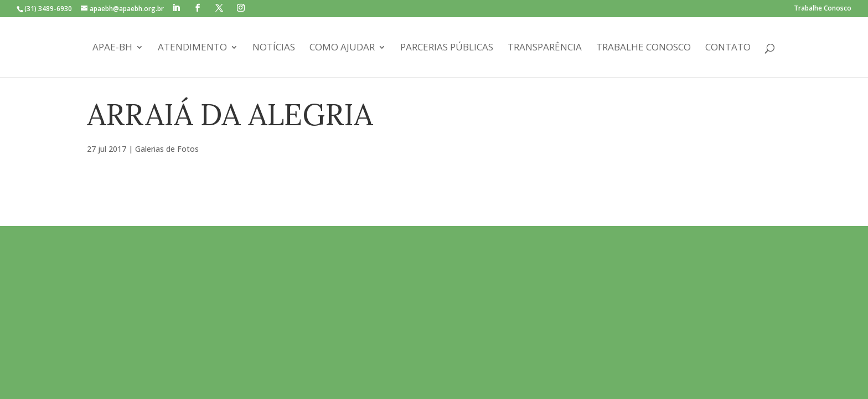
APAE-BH (112, 48)
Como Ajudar (342, 48)
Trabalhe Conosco (823, 9)
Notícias (274, 48)
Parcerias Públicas (447, 48)
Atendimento (192, 48)
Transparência (545, 48)
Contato (728, 48)
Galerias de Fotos (167, 149)
